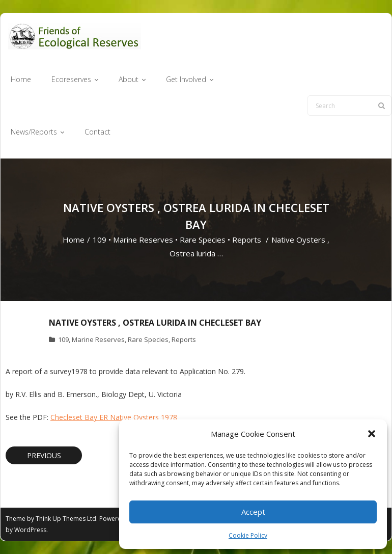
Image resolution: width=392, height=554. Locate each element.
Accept (253, 512)
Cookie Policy (248, 535)
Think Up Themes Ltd (66, 519)
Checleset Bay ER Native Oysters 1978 (114, 417)
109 (100, 240)
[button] (372, 434)
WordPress (30, 530)
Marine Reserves (143, 240)
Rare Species (203, 240)
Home (74, 240)
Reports (247, 240)
